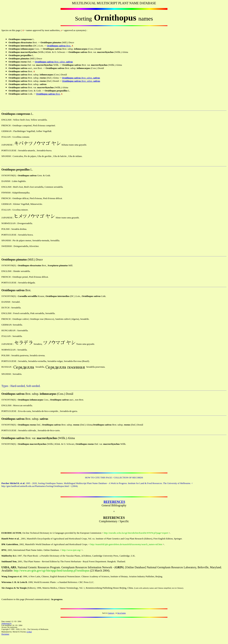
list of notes (122, 613)
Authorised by (7, 623)
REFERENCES (114, 502)
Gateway (111, 613)
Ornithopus (53, 46)
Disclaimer (5, 634)
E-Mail (29, 632)
